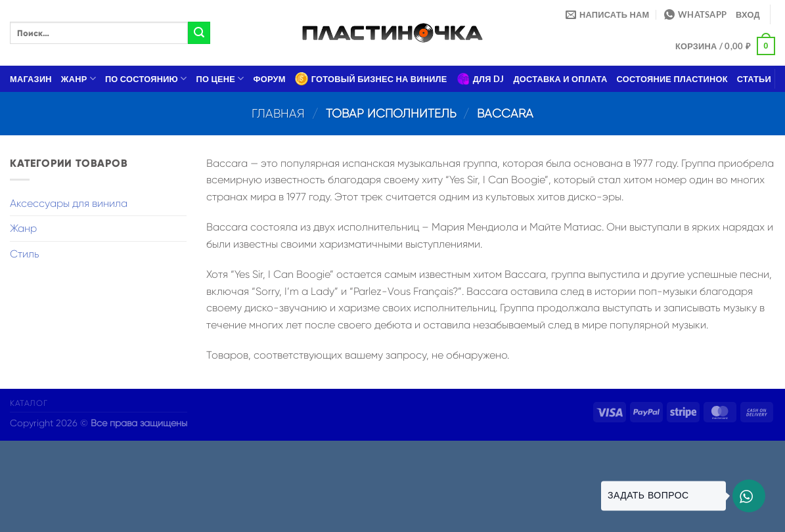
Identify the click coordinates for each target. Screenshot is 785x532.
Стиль (25, 254)
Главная (278, 113)
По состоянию (146, 78)
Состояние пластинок (672, 79)
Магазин (31, 79)
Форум (270, 79)
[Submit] (199, 33)
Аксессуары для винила (69, 203)
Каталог (29, 403)
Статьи (754, 79)
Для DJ (481, 79)
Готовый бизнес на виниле (371, 79)
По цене (220, 78)
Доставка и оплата (560, 79)
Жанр (78, 78)
